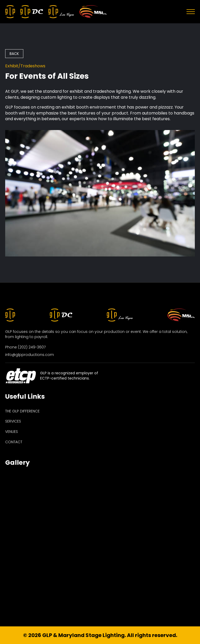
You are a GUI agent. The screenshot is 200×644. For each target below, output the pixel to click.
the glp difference (22, 411)
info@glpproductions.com (30, 355)
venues (12, 432)
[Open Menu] (191, 12)
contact (14, 442)
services (13, 421)
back (14, 54)
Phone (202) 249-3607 (25, 347)
